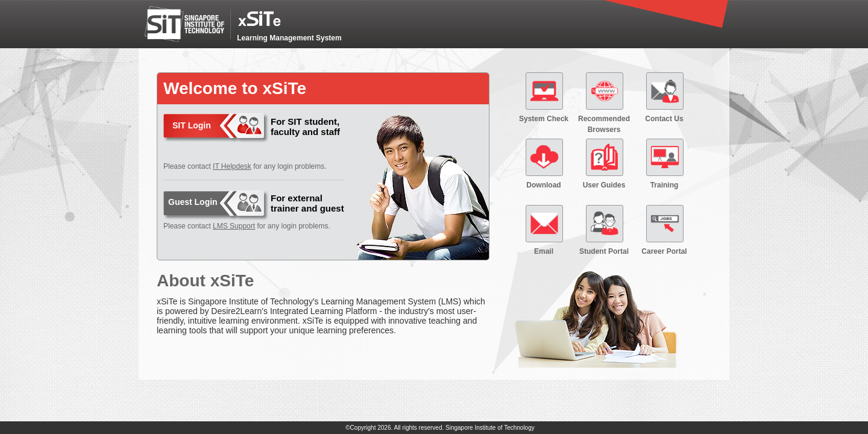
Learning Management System (289, 38)
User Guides (604, 185)
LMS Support (234, 226)
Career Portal (664, 251)
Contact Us (664, 119)
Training (665, 185)
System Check (544, 119)
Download (543, 185)
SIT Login (192, 125)
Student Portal (604, 251)
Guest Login (193, 202)
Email (544, 251)
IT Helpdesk (232, 166)
